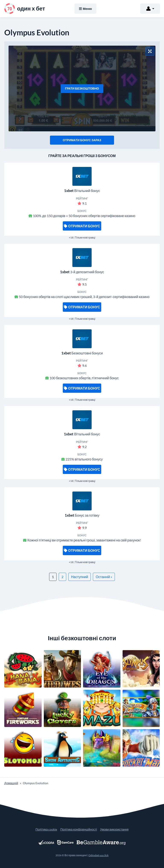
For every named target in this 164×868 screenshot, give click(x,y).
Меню (86, 9)
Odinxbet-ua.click (98, 855)
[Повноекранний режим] (150, 51)
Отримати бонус (82, 226)
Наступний (80, 577)
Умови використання (114, 829)
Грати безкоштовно (82, 88)
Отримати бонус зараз (82, 140)
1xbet (69, 191)
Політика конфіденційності (78, 829)
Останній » (104, 577)
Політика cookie (46, 829)
